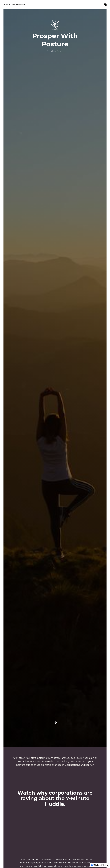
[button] (105, 5)
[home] (52, 5)
